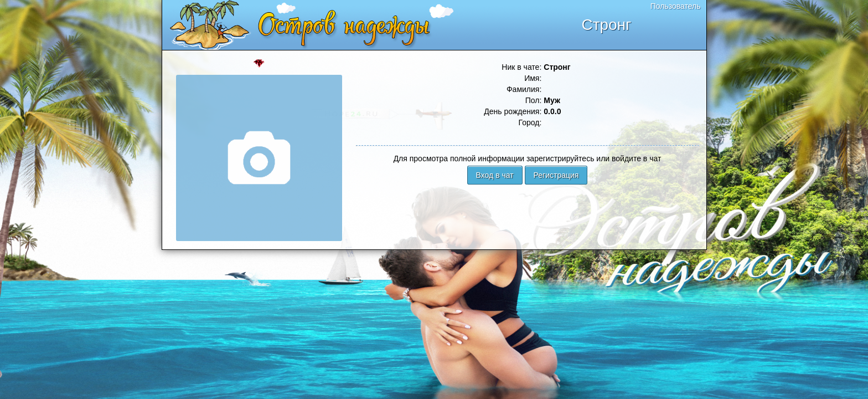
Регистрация (556, 175)
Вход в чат (495, 175)
